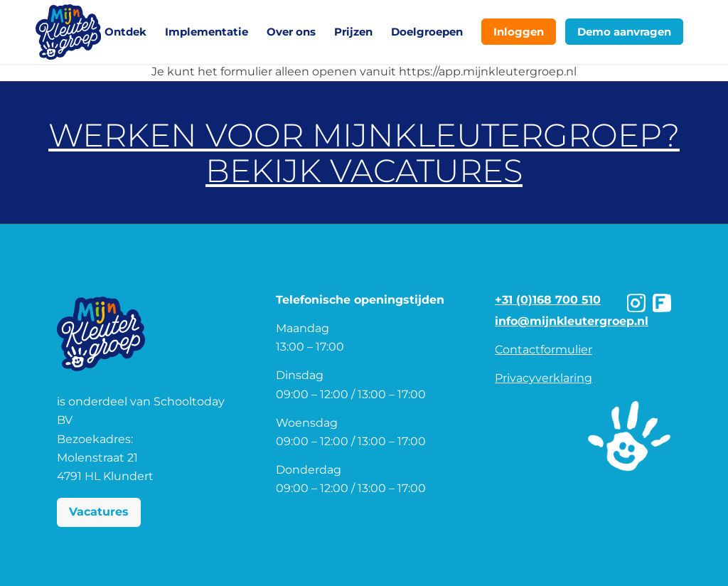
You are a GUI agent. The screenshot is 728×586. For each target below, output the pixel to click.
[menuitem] (125, 32)
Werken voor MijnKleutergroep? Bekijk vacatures (364, 153)
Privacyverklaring (544, 378)
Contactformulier (544, 350)
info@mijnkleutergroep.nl (572, 321)
